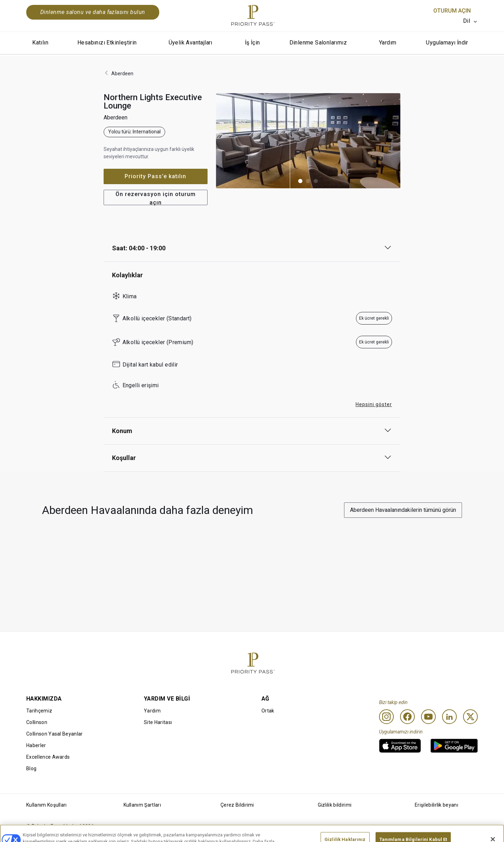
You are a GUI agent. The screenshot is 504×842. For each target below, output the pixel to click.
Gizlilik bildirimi (335, 805)
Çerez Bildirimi (237, 805)
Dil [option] (467, 21)
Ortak (268, 711)
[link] (400, 746)
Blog (31, 768)
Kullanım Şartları (142, 805)
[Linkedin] (449, 717)
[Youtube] (428, 717)
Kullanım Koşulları (47, 805)
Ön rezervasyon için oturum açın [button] (156, 198)
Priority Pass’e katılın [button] (155, 176)
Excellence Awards (48, 757)
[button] (300, 181)
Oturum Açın (452, 11)
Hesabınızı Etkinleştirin (107, 43)
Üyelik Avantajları (191, 43)
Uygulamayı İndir (447, 43)
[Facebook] (407, 717)
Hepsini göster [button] (374, 404)
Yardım (388, 43)
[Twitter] (470, 717)
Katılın (40, 43)
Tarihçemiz (39, 711)
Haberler (36, 745)
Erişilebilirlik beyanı (436, 805)
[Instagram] (386, 717)
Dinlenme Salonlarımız (318, 43)
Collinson (37, 722)
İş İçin (253, 43)
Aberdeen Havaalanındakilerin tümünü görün (403, 510)
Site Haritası (158, 722)
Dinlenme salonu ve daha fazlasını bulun (93, 12)
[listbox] (470, 21)
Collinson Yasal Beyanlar (55, 734)
